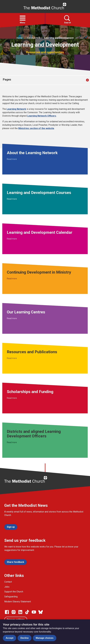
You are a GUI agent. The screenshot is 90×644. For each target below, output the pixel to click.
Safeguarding (11, 597)
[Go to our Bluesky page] (41, 612)
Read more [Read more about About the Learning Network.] (12, 159)
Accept (9, 638)
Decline (24, 638)
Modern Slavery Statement (18, 602)
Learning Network (16, 109)
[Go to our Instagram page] (14, 612)
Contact (8, 582)
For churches (33, 38)
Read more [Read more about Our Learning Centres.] (12, 318)
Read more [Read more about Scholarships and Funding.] (12, 398)
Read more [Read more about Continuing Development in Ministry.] (12, 279)
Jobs (7, 587)
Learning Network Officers (42, 116)
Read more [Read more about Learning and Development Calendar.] (12, 239)
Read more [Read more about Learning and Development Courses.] (12, 199)
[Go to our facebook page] (7, 612)
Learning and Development (59, 38)
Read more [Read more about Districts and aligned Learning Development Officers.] (12, 442)
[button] (23, 18)
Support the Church (14, 592)
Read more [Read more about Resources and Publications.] (12, 358)
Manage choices (45, 638)
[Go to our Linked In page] (20, 612)
